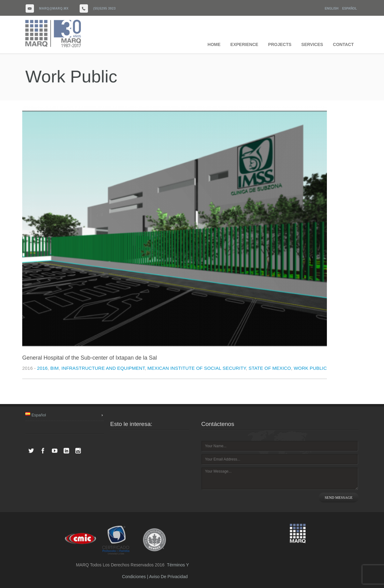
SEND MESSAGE (339, 498)
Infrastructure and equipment (103, 368)
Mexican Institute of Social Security (197, 368)
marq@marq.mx (54, 8)
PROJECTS (280, 44)
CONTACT (343, 44)
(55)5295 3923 (104, 8)
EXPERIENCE (244, 44)
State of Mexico (270, 368)
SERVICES (312, 44)
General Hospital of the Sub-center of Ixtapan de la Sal (90, 358)
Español (349, 8)
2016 (42, 368)
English (332, 8)
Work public (310, 368)
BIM (54, 368)
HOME (214, 44)
